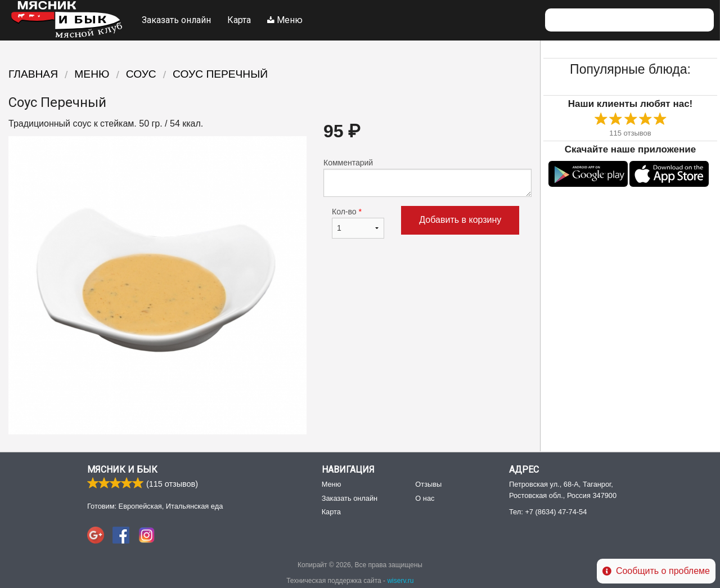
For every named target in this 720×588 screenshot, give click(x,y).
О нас (425, 498)
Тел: (548, 512)
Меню (285, 20)
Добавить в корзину (460, 220)
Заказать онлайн (176, 20)
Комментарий (427, 178)
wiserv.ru (400, 581)
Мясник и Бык (122, 470)
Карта (239, 20)
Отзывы (428, 484)
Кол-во (358, 223)
